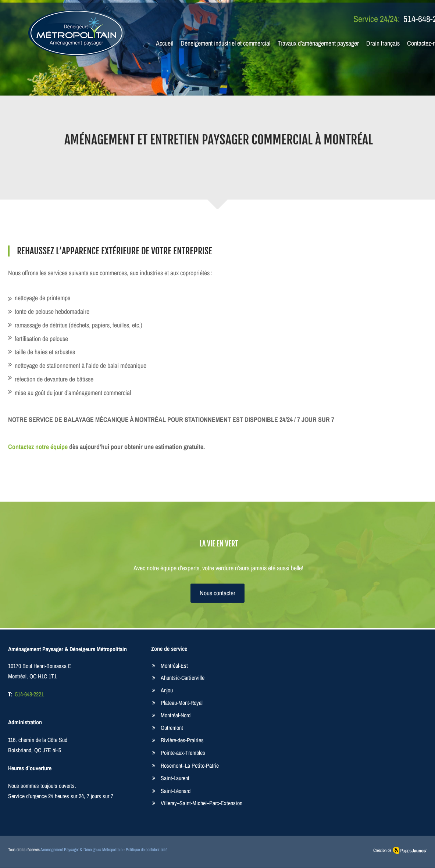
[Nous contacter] (217, 593)
